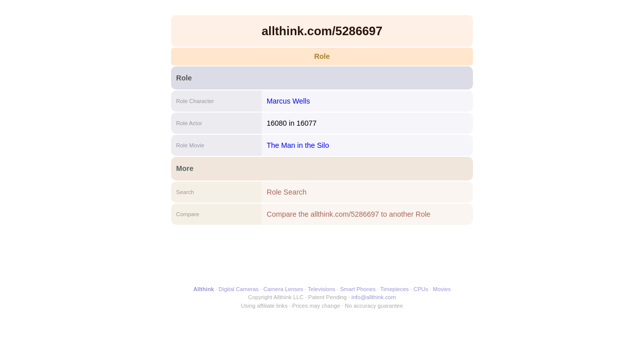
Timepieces (395, 289)
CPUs (421, 289)
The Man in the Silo (298, 145)
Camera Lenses (284, 289)
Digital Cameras (239, 289)
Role (322, 56)
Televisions (322, 289)
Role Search (287, 192)
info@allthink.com (373, 297)
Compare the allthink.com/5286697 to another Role (349, 214)
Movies (441, 289)
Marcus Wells (288, 101)
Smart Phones (358, 289)
